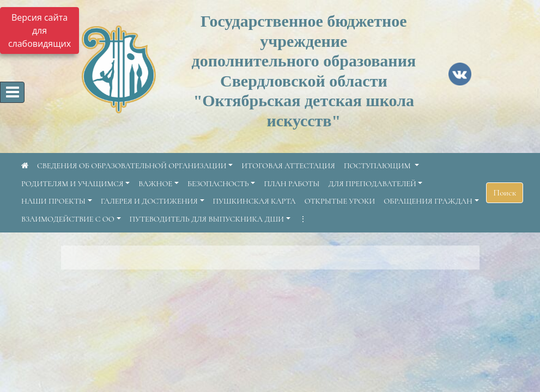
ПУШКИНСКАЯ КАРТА (254, 201)
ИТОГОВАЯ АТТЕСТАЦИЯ (288, 166)
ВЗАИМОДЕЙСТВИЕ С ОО (68, 219)
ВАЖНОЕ (155, 184)
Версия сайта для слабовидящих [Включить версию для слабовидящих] (40, 30)
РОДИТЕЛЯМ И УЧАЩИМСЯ (72, 184)
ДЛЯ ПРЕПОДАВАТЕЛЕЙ (372, 184)
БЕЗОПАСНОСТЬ (218, 184)
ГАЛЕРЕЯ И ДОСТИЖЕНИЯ (149, 201)
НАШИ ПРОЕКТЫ (53, 201)
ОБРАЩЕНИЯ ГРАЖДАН (428, 201)
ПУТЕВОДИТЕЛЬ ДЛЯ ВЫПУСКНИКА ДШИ (207, 219)
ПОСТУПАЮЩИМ (378, 166)
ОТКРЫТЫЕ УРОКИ (340, 201)
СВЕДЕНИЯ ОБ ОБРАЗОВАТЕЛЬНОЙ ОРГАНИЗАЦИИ (132, 166)
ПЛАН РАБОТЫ (292, 184)
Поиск (505, 193)
